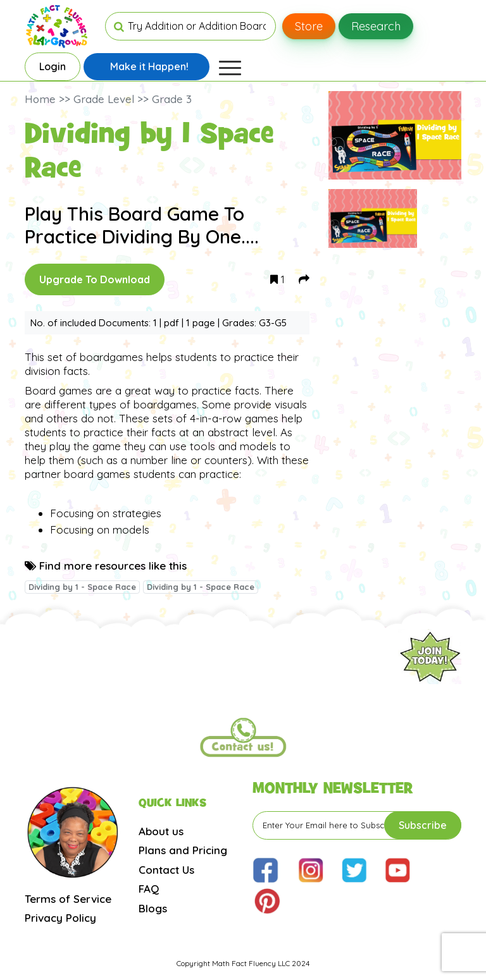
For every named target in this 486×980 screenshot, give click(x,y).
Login (53, 66)
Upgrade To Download (95, 279)
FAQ (149, 889)
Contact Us (166, 870)
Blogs (153, 908)
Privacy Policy (60, 918)
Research (376, 26)
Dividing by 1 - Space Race (82, 587)
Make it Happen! (149, 66)
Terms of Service (68, 899)
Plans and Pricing (183, 850)
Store (309, 26)
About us (161, 831)
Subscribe (423, 825)
